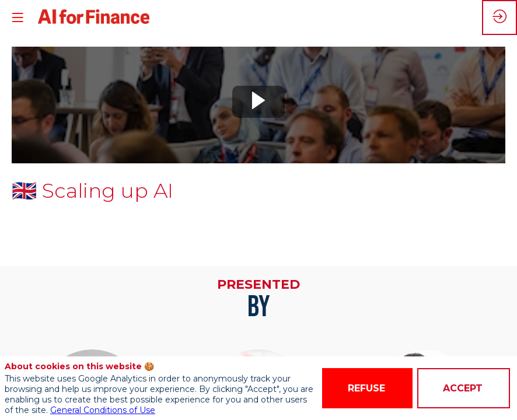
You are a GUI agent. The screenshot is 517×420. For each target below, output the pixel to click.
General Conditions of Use (103, 410)
